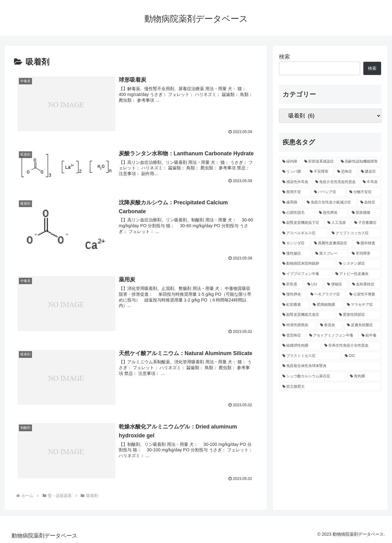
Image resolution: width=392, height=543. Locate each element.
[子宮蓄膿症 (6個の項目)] (366, 223)
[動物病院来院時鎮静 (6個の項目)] (307, 264)
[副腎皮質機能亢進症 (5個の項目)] (307, 315)
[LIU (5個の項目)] (314, 284)
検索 (284, 57)
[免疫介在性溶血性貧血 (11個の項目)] (336, 182)
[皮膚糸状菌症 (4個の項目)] (362, 325)
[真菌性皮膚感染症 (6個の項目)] (332, 243)
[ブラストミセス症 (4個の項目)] (310, 356)
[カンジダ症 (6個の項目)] (295, 243)
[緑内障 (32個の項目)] (290, 162)
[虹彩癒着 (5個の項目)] (294, 305)
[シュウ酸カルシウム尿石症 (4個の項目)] (313, 376)
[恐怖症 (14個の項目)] (346, 172)
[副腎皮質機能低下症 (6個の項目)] (302, 223)
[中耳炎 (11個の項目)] (370, 182)
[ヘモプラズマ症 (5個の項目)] (327, 294)
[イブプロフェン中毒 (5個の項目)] (305, 274)
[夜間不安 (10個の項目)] (295, 192)
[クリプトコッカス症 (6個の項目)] (355, 233)
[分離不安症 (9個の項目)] (364, 192)
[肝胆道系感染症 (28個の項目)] (319, 162)
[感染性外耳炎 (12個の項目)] (295, 182)
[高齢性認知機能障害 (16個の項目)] (359, 162)
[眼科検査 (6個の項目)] (367, 243)
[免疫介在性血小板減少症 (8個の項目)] (330, 203)
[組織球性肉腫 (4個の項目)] (300, 346)
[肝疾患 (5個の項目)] (291, 284)
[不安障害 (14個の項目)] (320, 172)
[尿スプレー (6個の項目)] (330, 254)
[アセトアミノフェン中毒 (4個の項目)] (332, 336)
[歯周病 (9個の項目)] (291, 203)
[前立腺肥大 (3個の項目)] (330, 387)
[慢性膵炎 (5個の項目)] (293, 294)
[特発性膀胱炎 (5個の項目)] (298, 325)
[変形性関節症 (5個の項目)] (358, 315)
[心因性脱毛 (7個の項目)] (297, 213)
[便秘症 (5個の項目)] (336, 284)
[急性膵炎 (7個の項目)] (332, 213)
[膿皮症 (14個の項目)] (369, 172)
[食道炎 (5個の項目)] (330, 325)
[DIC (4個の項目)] (361, 356)
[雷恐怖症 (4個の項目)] (292, 336)
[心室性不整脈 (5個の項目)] (364, 294)
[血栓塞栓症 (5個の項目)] (365, 284)
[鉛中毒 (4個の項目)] (370, 336)
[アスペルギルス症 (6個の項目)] (304, 233)
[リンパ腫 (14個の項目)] (293, 172)
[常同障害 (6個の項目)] (365, 254)
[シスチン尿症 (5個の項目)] (358, 264)
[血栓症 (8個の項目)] (369, 203)
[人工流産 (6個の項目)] (337, 223)
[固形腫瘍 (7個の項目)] (365, 213)
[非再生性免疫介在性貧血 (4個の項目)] (351, 346)
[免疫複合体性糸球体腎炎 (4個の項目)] (330, 366)
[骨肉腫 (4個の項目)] (364, 376)
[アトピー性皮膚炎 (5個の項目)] (357, 274)
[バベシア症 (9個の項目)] (328, 192)
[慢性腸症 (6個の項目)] (295, 254)
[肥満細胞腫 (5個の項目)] (327, 305)
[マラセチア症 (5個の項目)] (362, 305)
